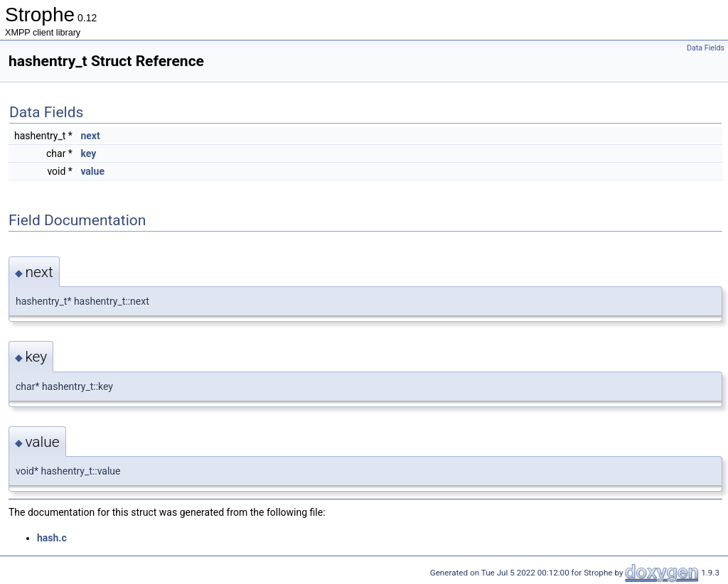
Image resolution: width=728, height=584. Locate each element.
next (90, 136)
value (92, 171)
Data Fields (706, 48)
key (88, 153)
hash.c (52, 538)
